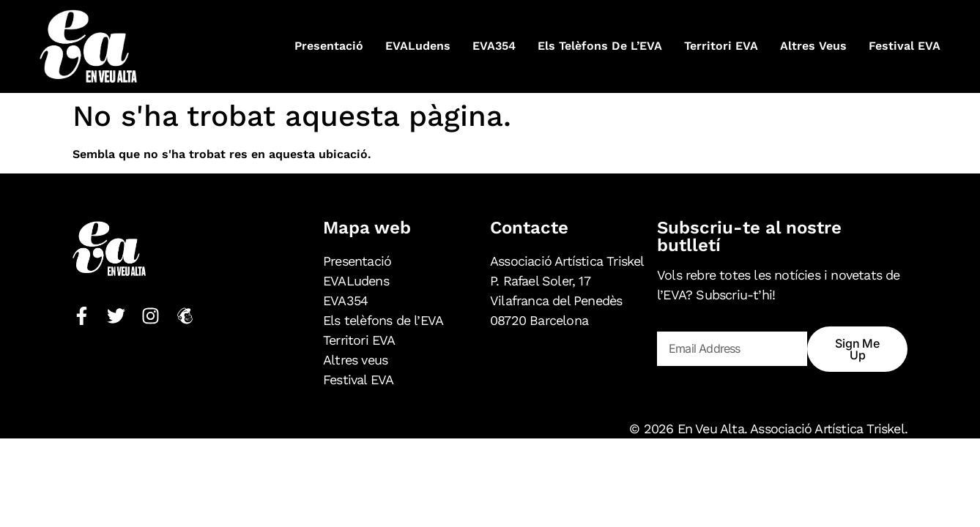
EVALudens (418, 46)
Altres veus (813, 46)
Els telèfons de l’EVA (600, 46)
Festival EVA (905, 46)
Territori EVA (721, 46)
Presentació (329, 46)
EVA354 (494, 46)
